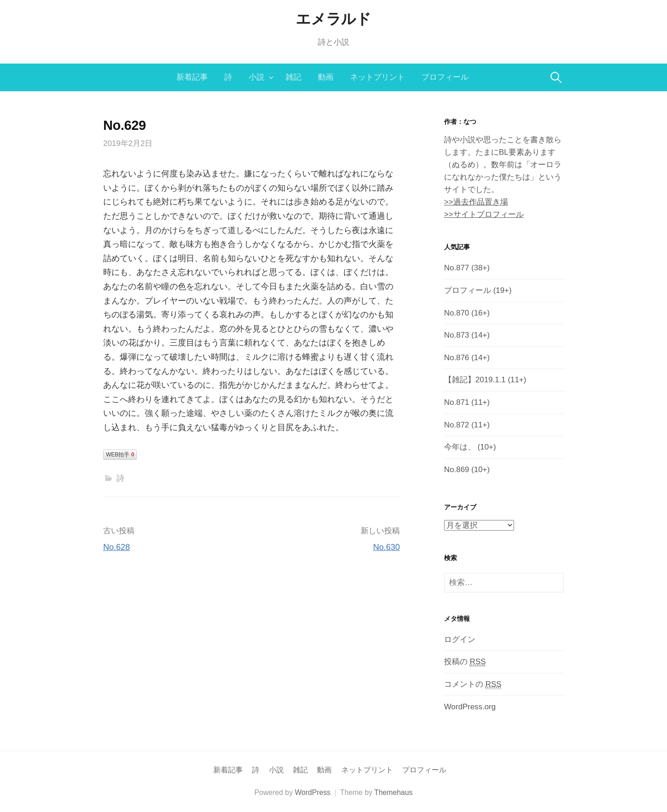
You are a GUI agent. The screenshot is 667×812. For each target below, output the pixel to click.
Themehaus (393, 792)
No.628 (117, 547)
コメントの (473, 684)
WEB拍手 (120, 455)
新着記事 (192, 77)
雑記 (293, 77)
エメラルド (333, 19)
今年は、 (460, 447)
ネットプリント (377, 77)
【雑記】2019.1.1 (475, 380)
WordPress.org (470, 707)
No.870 (456, 313)
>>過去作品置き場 (476, 202)
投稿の (465, 662)
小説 (257, 77)
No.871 (456, 402)
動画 (326, 77)
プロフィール (445, 77)
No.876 (456, 358)
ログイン (460, 640)
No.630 (386, 547)
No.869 (456, 470)
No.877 (456, 268)
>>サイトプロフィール (484, 214)
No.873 (456, 335)
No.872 (456, 425)
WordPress (313, 792)
